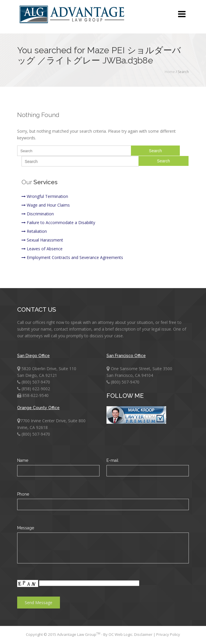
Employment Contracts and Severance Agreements (72, 257)
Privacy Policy (168, 634)
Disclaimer (144, 634)
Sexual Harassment (42, 240)
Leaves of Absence (42, 249)
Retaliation (34, 231)
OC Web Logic (120, 634)
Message (26, 528)
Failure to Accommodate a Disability (58, 222)
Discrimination (38, 214)
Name (23, 460)
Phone (23, 494)
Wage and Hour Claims (46, 205)
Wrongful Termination (45, 196)
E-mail (112, 460)
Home (170, 72)
